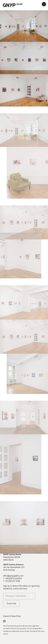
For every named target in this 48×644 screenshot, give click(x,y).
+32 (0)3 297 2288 (12, 581)
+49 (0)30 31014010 (13, 579)
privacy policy (22, 629)
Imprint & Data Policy (12, 616)
